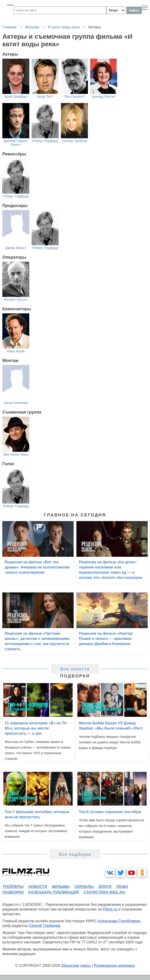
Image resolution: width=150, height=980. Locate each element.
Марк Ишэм (16, 351)
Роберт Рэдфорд (45, 141)
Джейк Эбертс (16, 248)
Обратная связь (76, 966)
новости (38, 887)
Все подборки (75, 854)
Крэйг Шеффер (16, 96)
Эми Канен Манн (16, 454)
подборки (13, 892)
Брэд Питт (45, 96)
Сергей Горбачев (44, 926)
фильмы (61, 887)
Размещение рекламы (114, 966)
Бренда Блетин (104, 96)
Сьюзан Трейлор (74, 141)
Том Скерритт (74, 96)
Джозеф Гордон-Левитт (16, 143)
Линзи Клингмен (16, 403)
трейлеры (13, 887)
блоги (105, 887)
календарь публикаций (54, 892)
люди (122, 887)
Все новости (75, 669)
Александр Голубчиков (119, 921)
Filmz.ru (110, 909)
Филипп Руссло (16, 300)
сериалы (84, 887)
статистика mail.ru (104, 892)
